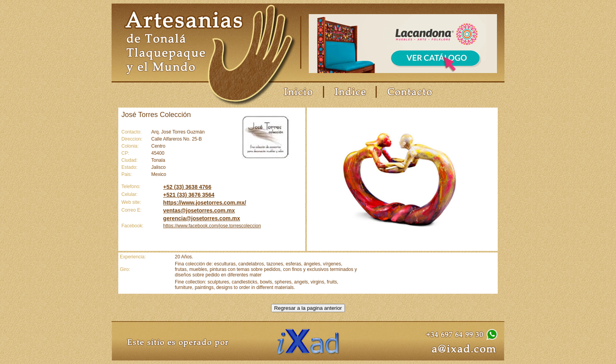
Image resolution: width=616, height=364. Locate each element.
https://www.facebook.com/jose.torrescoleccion (212, 226)
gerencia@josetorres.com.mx (202, 218)
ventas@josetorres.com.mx (199, 210)
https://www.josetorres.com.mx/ (204, 203)
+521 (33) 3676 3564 (189, 195)
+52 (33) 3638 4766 (187, 187)
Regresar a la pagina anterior (308, 308)
